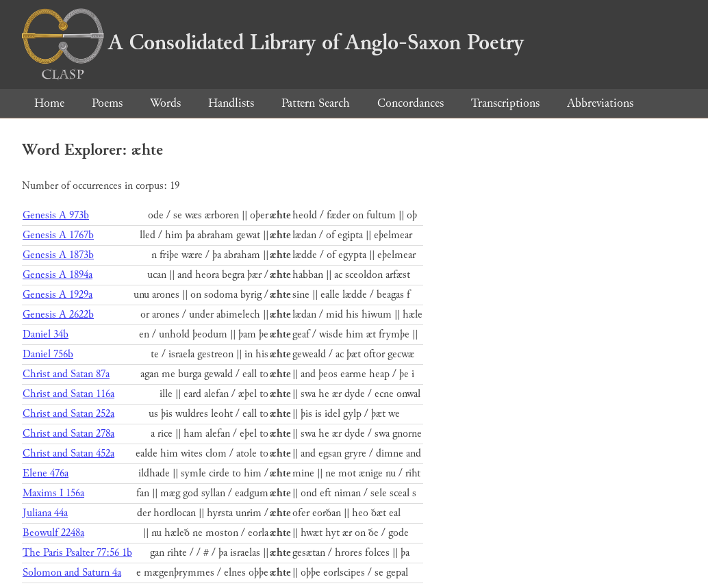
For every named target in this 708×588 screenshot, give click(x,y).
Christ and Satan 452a (68, 453)
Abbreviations (600, 103)
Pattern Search (316, 103)
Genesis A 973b (56, 215)
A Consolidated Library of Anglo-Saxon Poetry (273, 42)
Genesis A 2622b (58, 315)
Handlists (231, 103)
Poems (107, 103)
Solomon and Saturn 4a (72, 573)
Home (49, 103)
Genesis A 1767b (58, 235)
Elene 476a (46, 473)
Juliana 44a (45, 513)
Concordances (410, 103)
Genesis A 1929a (58, 295)
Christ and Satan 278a (68, 434)
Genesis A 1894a (58, 275)
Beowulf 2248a (53, 533)
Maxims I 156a (53, 493)
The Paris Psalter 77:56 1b (77, 553)
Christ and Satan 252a (68, 414)
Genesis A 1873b (58, 255)
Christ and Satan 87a (66, 374)
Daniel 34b (46, 334)
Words (165, 103)
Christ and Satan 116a (68, 394)
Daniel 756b (48, 354)
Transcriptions (505, 103)
